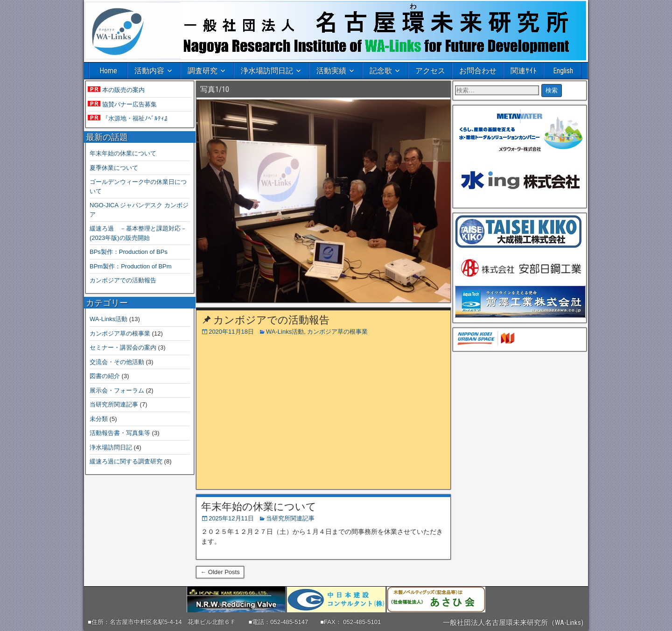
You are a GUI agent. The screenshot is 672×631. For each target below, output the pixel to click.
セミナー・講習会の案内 (123, 347)
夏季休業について (114, 168)
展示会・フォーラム (117, 390)
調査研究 (203, 71)
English (563, 71)
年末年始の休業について (259, 507)
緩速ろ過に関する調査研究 (126, 461)
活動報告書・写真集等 (120, 433)
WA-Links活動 (285, 332)
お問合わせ (478, 71)
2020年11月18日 (231, 332)
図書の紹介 (105, 376)
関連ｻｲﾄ (524, 71)
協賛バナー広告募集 (129, 104)
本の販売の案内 (122, 90)
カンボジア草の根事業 (337, 332)
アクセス (430, 71)
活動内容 (149, 71)
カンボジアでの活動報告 (271, 320)
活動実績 (331, 71)
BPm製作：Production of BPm (131, 266)
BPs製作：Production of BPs (129, 252)
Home (108, 71)
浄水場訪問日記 (267, 71)
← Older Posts (220, 572)
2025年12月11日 (231, 518)
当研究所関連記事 (290, 518)
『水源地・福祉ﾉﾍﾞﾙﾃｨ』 (135, 118)
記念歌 (381, 71)
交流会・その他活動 (117, 362)
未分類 (99, 419)
